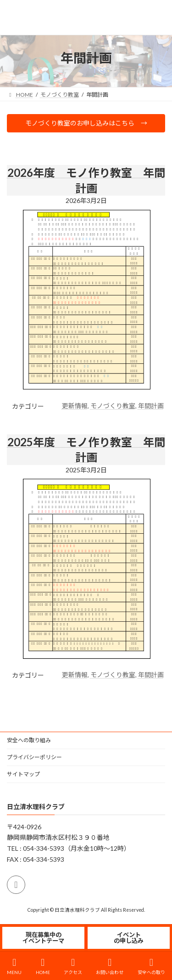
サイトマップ (23, 774)
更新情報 (75, 406)
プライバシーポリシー (34, 757)
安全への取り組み (29, 740)
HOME (43, 966)
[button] (86, 123)
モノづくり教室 (113, 406)
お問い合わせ (110, 966)
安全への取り (151, 966)
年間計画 (151, 406)
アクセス (73, 966)
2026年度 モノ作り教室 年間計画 (86, 180)
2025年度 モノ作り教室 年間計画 (86, 450)
